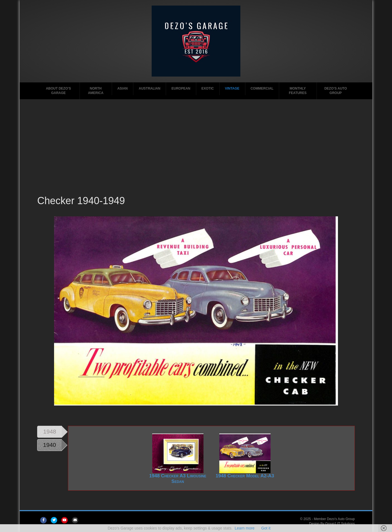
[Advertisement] (196, 152)
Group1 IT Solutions (340, 524)
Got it (266, 528)
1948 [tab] (50, 431)
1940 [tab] (49, 445)
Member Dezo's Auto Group (334, 519)
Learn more (245, 528)
